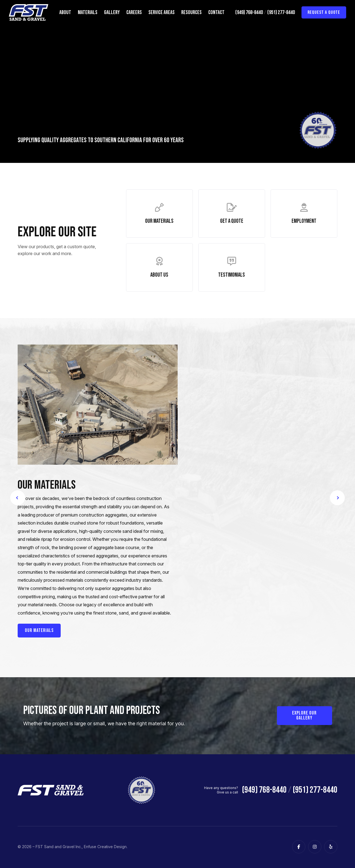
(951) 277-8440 (281, 12)
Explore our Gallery (304, 716)
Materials (88, 12)
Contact (216, 12)
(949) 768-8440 (249, 12)
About (65, 12)
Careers (134, 12)
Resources (191, 12)
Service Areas (162, 12)
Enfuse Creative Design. (106, 847)
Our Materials (39, 631)
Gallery (112, 12)
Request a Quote (324, 12)
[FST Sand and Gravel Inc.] (29, 12)
